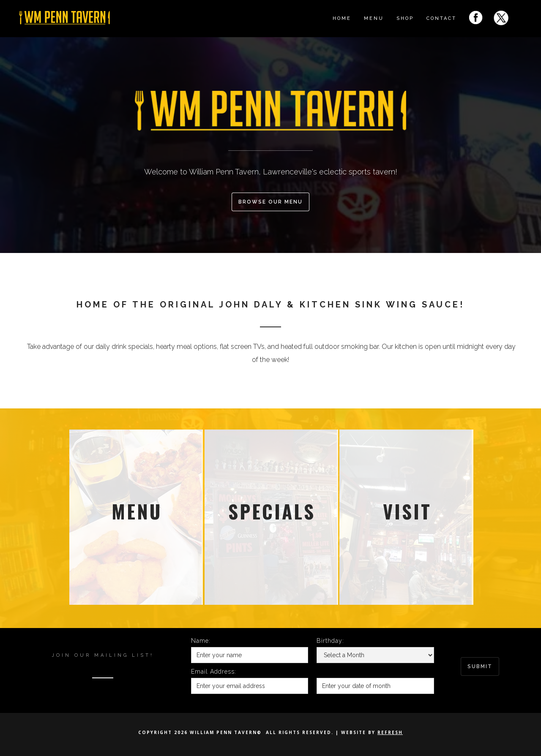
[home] (93, 15)
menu (374, 18)
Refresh (390, 732)
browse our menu (270, 202)
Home (342, 18)
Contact (441, 18)
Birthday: (330, 641)
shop (405, 18)
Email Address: (214, 672)
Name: (201, 641)
